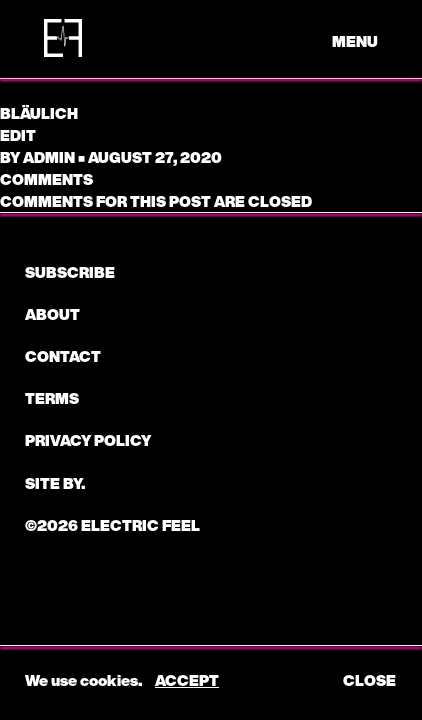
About (52, 314)
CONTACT (63, 356)
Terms (52, 398)
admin (49, 157)
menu (355, 41)
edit (18, 135)
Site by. (55, 483)
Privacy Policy (88, 440)
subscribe (70, 272)
